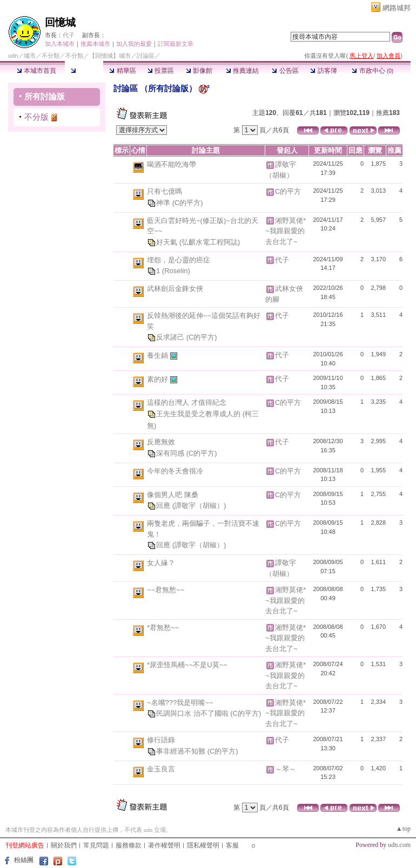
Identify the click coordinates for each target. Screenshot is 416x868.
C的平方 (288, 191)
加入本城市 (60, 44)
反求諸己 (171, 337)
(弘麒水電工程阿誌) (210, 242)
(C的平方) (188, 203)
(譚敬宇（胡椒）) (199, 506)
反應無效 (161, 442)
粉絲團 (24, 860)
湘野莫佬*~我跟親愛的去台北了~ (286, 231)
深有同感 (171, 453)
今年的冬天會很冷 (175, 471)
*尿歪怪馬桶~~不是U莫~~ (187, 665)
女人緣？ (161, 563)
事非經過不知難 (182, 751)
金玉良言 (161, 769)
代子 (69, 35)
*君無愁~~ (163, 628)
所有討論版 (45, 96)
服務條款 (129, 845)
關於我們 (64, 845)
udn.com (399, 845)
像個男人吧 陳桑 (173, 495)
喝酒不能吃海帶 (172, 164)
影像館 (199, 71)
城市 (30, 56)
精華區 (122, 71)
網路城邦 (397, 8)
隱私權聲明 (203, 845)
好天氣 (168, 242)
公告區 (285, 71)
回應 (164, 506)
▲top (403, 829)
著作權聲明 (164, 845)
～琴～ (286, 769)
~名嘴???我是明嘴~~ (180, 703)
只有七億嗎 (165, 191)
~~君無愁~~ (166, 590)
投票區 (161, 71)
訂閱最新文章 (176, 44)
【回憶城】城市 (110, 56)
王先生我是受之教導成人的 (199, 414)
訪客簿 (323, 71)
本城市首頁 (36, 71)
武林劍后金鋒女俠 (175, 289)
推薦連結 (242, 71)
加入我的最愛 (134, 44)
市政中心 (373, 71)
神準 (164, 203)
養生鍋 (159, 355)
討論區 (84, 71)
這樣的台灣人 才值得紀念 (187, 402)
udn (13, 56)
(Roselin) (176, 271)
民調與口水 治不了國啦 (193, 713)
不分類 (51, 56)
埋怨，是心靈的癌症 (179, 260)
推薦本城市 (95, 44)
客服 (232, 845)
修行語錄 (161, 740)
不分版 (36, 117)
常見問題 (96, 845)
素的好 (159, 379)
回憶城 (60, 22)
